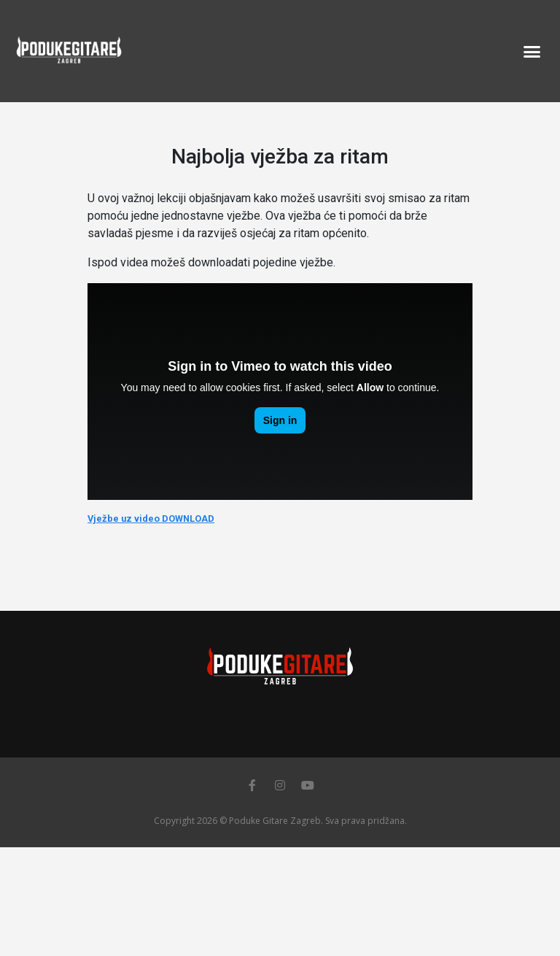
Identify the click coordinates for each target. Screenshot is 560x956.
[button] (532, 51)
